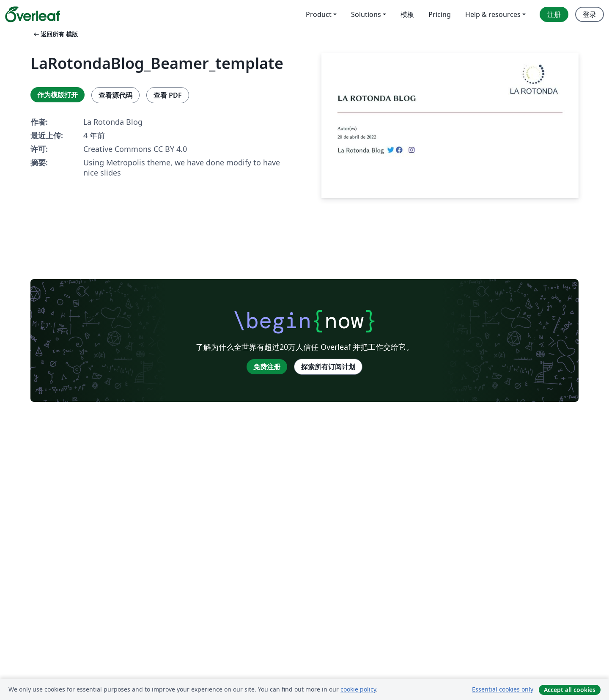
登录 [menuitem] (590, 14)
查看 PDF (168, 95)
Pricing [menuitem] (440, 14)
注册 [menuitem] (554, 14)
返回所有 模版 (55, 34)
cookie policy (358, 689)
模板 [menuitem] (407, 14)
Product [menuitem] (319, 14)
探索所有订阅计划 (328, 367)
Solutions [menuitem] (366, 14)
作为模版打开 (58, 95)
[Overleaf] (33, 14)
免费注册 (267, 367)
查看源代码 (115, 95)
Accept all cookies (570, 690)
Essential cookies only (503, 689)
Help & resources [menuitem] (493, 14)
